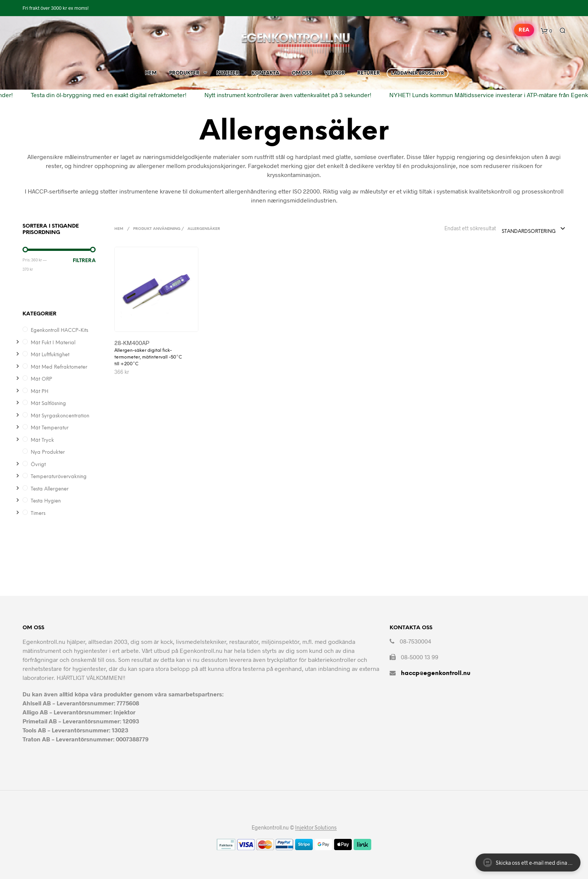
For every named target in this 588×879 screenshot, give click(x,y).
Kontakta (265, 71)
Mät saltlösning (48, 404)
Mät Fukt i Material (53, 343)
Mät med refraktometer (59, 367)
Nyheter (228, 71)
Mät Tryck (42, 440)
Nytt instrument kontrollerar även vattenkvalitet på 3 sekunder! (282, 92)
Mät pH (40, 392)
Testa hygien (46, 501)
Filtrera (84, 261)
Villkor (335, 71)
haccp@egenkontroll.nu (436, 673)
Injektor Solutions (316, 828)
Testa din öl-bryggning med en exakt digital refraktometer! (103, 92)
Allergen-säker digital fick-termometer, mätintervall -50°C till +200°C (148, 357)
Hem (151, 71)
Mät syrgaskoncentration (60, 416)
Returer (369, 71)
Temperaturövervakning (59, 477)
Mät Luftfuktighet (50, 355)
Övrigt (38, 465)
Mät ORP (41, 379)
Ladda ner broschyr (418, 71)
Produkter (184, 71)
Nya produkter (48, 452)
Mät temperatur (50, 428)
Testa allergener (50, 489)
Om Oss (302, 71)
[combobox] (534, 229)
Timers (38, 514)
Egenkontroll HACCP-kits (59, 331)
